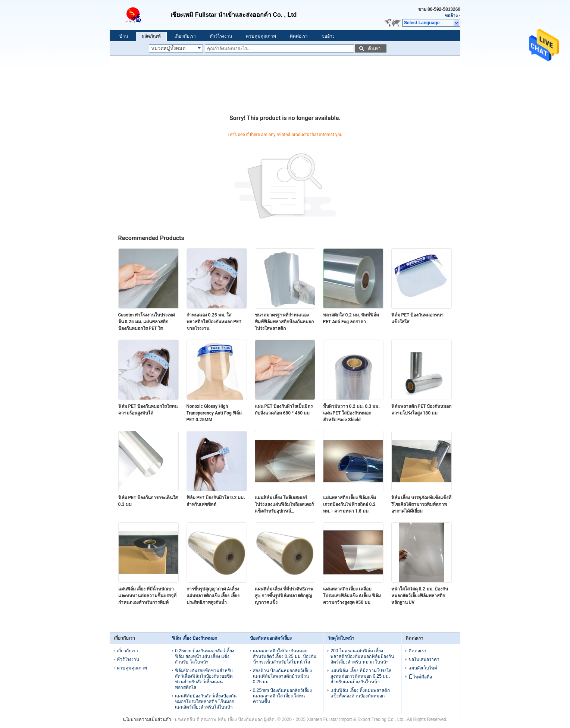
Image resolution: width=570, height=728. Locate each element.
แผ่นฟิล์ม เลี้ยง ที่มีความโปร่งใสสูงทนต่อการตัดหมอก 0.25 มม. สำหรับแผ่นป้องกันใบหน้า (361, 676)
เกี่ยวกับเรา (185, 36)
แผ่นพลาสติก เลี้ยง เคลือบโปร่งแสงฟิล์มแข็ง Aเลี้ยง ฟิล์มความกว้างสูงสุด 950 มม (352, 596)
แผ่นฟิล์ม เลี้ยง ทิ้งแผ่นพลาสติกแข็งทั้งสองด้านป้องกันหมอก (360, 693)
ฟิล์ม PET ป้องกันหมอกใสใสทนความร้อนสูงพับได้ (148, 410)
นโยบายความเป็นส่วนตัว (147, 719)
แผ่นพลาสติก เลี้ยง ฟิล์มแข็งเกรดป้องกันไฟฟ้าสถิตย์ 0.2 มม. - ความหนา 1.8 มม (350, 504)
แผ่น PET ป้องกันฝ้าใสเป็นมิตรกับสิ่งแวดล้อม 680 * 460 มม (284, 410)
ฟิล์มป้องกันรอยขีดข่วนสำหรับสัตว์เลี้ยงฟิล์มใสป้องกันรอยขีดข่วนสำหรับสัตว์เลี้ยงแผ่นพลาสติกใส (204, 679)
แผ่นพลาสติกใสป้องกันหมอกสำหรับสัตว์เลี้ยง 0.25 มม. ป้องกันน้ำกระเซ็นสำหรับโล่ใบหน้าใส (285, 656)
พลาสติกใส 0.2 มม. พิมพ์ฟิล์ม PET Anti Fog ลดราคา (351, 318)
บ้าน (124, 36)
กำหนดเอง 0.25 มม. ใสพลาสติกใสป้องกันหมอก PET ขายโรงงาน (214, 322)
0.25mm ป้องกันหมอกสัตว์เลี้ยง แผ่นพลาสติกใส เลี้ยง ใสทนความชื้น (283, 696)
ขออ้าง (451, 16)
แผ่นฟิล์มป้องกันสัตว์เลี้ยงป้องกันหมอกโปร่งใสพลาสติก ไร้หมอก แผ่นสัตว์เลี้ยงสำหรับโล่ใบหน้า (206, 702)
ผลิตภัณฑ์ (151, 36)
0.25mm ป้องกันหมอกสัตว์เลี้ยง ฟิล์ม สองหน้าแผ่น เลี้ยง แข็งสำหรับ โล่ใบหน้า (205, 656)
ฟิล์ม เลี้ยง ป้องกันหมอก (195, 638)
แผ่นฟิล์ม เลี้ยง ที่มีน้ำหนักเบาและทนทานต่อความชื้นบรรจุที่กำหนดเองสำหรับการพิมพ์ (147, 596)
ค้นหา (374, 49)
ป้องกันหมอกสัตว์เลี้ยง (271, 638)
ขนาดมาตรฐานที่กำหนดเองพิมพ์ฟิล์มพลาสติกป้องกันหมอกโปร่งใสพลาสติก (284, 322)
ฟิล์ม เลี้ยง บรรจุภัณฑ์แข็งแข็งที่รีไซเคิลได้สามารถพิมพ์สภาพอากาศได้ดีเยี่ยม (422, 504)
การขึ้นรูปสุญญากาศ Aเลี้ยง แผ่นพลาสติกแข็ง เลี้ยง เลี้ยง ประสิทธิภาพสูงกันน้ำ (213, 596)
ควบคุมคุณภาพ (261, 36)
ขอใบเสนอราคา (424, 659)
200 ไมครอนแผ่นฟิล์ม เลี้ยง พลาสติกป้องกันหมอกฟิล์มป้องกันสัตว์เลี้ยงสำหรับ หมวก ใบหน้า (362, 656)
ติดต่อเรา (299, 36)
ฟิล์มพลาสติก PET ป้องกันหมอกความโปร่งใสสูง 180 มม (422, 410)
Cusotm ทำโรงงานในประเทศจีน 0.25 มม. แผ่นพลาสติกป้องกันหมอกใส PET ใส (147, 322)
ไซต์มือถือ (420, 677)
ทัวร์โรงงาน (221, 36)
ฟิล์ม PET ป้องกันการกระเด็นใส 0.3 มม (148, 501)
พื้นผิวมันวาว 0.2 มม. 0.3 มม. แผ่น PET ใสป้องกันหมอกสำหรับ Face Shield (351, 413)
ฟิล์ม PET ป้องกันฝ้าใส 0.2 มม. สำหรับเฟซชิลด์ (216, 501)
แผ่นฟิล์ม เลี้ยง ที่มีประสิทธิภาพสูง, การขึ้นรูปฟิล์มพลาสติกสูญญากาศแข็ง (284, 596)
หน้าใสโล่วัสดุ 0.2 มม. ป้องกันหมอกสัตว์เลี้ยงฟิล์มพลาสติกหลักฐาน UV (420, 596)
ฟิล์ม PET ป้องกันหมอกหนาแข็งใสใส (418, 318)
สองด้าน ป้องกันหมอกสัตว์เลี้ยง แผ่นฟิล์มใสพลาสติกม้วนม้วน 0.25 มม (282, 676)
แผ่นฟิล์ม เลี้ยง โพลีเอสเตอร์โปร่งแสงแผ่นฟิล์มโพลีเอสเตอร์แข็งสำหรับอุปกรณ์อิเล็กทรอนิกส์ (284, 505)
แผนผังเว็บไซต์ (423, 668)
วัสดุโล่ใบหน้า (341, 638)
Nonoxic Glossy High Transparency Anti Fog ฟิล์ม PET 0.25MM (214, 413)
